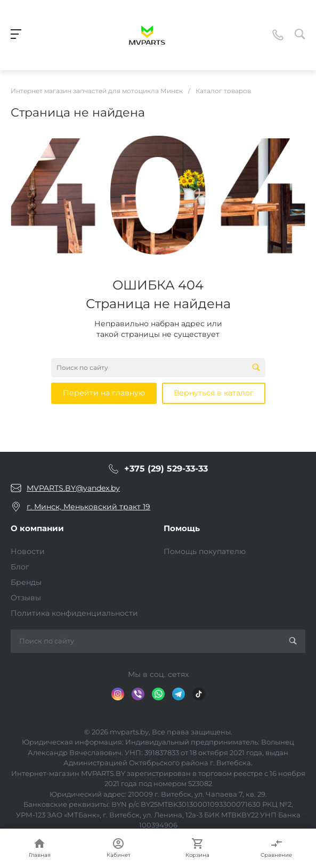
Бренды (26, 582)
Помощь (182, 528)
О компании (37, 528)
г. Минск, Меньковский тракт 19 (88, 507)
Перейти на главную (104, 393)
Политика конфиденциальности (74, 613)
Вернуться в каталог (214, 393)
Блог (20, 567)
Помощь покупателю (205, 551)
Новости (28, 551)
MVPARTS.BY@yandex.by (73, 488)
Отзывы (26, 598)
